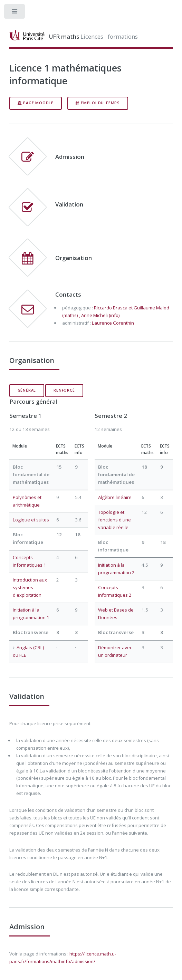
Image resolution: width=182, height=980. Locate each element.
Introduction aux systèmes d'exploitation (30, 587)
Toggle (15, 13)
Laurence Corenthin (113, 323)
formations (123, 36)
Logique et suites (31, 520)
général (27, 390)
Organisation (74, 258)
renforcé (64, 390)
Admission (70, 157)
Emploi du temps (98, 103)
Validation (69, 204)
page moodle (36, 103)
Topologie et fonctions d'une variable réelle (114, 520)
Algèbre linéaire (115, 497)
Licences (92, 36)
